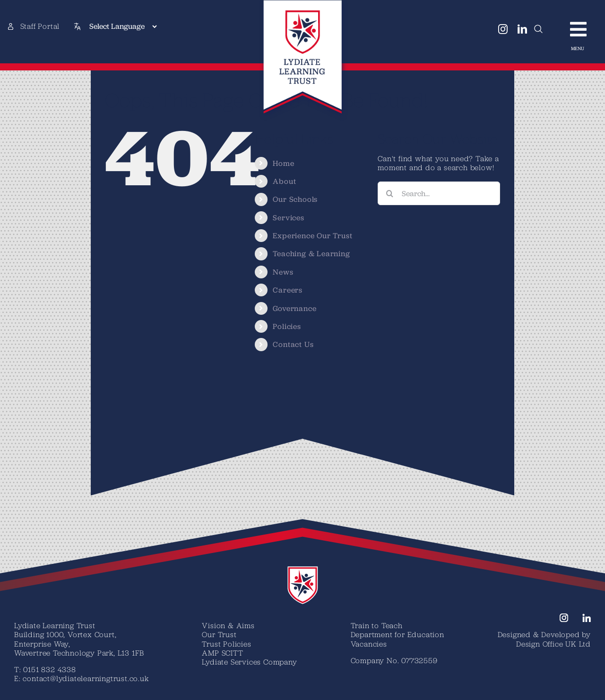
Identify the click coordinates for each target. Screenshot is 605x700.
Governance (294, 308)
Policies (287, 326)
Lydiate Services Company (249, 662)
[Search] (389, 193)
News (283, 272)
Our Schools (295, 199)
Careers (288, 290)
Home (283, 163)
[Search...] (439, 193)
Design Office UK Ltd (553, 644)
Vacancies (369, 644)
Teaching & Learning (311, 254)
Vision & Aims (228, 625)
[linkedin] (523, 29)
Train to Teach (377, 625)
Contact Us (293, 344)
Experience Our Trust (312, 236)
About (284, 181)
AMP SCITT (222, 653)
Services (288, 218)
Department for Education (398, 634)
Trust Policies (226, 644)
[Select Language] (123, 26)
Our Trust (219, 634)
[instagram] (503, 29)
